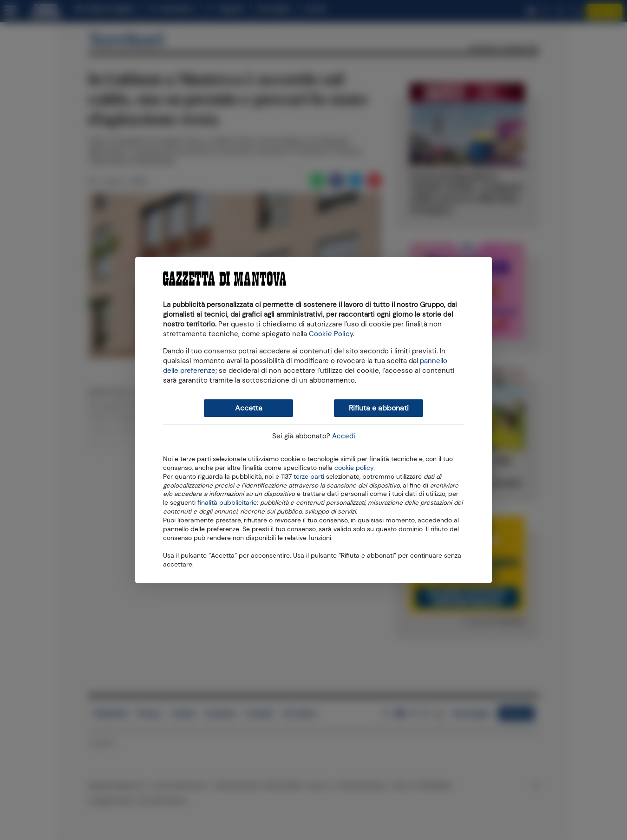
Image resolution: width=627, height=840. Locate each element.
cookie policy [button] (354, 468)
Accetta (249, 408)
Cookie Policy (331, 334)
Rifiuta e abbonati (379, 408)
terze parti (309, 476)
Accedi (344, 436)
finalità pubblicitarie (227, 502)
